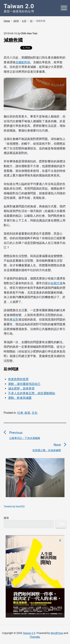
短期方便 (57, 283)
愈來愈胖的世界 (18, 379)
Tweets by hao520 (14, 506)
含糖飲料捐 (23, 62)
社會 (20, 413)
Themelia (35, 637)
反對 (15, 320)
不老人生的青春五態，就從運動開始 (32, 393)
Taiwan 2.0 (29, 633)
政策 (27, 413)
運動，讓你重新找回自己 (24, 384)
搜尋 (6, 518)
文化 (35, 413)
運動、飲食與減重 (20, 398)
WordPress (57, 633)
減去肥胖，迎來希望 (21, 388)
